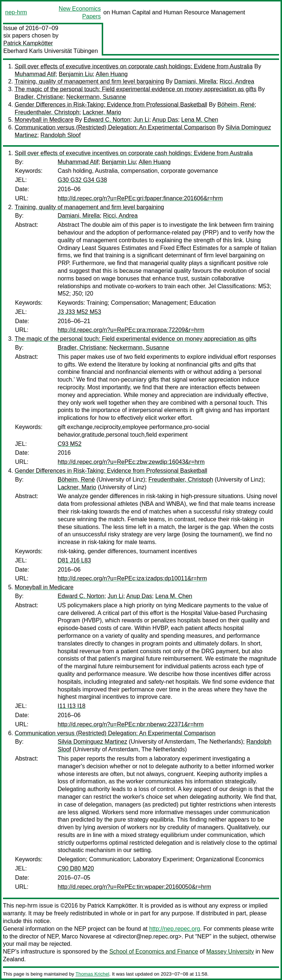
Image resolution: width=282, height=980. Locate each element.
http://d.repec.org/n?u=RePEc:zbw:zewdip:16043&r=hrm (131, 462)
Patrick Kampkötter (28, 43)
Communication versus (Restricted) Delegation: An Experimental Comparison (115, 127)
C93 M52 (70, 444)
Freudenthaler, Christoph (47, 112)
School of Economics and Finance (154, 952)
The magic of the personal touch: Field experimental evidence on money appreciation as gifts (135, 89)
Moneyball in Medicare (44, 120)
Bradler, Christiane (39, 97)
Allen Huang (112, 74)
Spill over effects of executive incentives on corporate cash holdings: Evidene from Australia (134, 66)
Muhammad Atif (35, 74)
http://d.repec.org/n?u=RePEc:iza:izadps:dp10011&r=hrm (132, 578)
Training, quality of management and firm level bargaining (89, 81)
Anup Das (165, 120)
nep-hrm (16, 12)
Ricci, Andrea (237, 81)
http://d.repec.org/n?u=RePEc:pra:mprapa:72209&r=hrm (131, 330)
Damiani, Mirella (195, 81)
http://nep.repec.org (175, 929)
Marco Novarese (83, 936)
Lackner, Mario (102, 112)
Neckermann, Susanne (96, 97)
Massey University (230, 952)
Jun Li (142, 120)
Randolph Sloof (60, 135)
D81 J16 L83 (74, 560)
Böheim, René (236, 105)
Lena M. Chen (200, 120)
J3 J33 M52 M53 (79, 312)
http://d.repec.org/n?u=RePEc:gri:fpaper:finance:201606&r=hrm (140, 198)
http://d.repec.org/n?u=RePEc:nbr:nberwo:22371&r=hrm (131, 724)
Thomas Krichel (92, 974)
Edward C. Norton (107, 120)
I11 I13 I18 (72, 706)
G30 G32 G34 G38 (82, 180)
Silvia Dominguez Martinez (92, 742)
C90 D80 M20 (76, 868)
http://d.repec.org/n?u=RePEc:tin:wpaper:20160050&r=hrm (134, 887)
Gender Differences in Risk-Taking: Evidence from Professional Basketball (111, 105)
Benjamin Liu (76, 74)
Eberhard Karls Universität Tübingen (51, 51)
